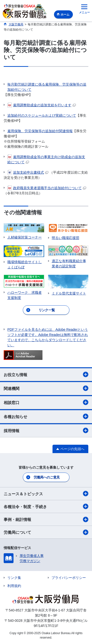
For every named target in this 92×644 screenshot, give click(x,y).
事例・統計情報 (46, 519)
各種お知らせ (46, 416)
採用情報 (46, 430)
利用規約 (14, 586)
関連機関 (46, 388)
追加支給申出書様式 (28, 172)
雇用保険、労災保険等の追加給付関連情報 (40, 131)
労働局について (46, 532)
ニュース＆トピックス (46, 494)
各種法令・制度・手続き (46, 506)
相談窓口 (46, 402)
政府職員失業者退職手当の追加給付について (47, 188)
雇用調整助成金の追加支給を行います (42, 105)
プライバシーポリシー (69, 578)
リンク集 (14, 578)
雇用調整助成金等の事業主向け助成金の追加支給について (46, 159)
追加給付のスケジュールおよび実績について (42, 115)
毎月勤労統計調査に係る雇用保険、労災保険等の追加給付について (47, 87)
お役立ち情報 (46, 374)
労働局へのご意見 (47, 477)
